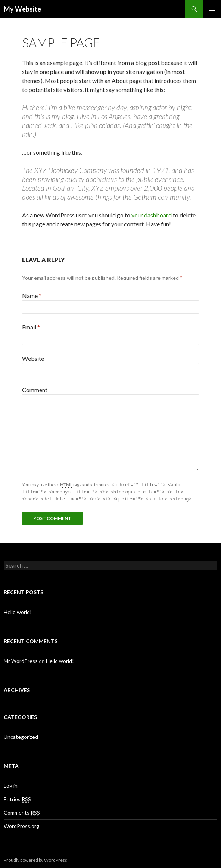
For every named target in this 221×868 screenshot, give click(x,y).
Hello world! (18, 611)
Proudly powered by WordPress (35, 859)
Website (33, 358)
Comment (35, 390)
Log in (11, 785)
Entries (17, 798)
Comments (22, 812)
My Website (22, 9)
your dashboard (152, 215)
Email (31, 327)
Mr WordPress (21, 660)
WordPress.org (21, 825)
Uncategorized (21, 736)
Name (32, 296)
